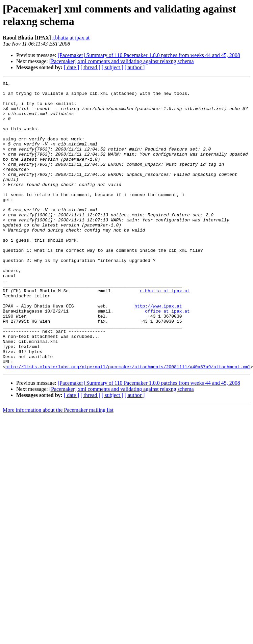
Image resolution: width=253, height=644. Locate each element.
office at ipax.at (167, 357)
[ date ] (71, 67)
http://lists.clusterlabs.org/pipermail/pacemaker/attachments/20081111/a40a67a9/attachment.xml (128, 424)
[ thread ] (90, 67)
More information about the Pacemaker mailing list (58, 468)
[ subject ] (112, 67)
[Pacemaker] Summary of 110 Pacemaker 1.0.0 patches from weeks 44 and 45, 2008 (149, 55)
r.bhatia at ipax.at (71, 38)
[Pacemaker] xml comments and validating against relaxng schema (122, 61)
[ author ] (135, 67)
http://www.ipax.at (158, 351)
